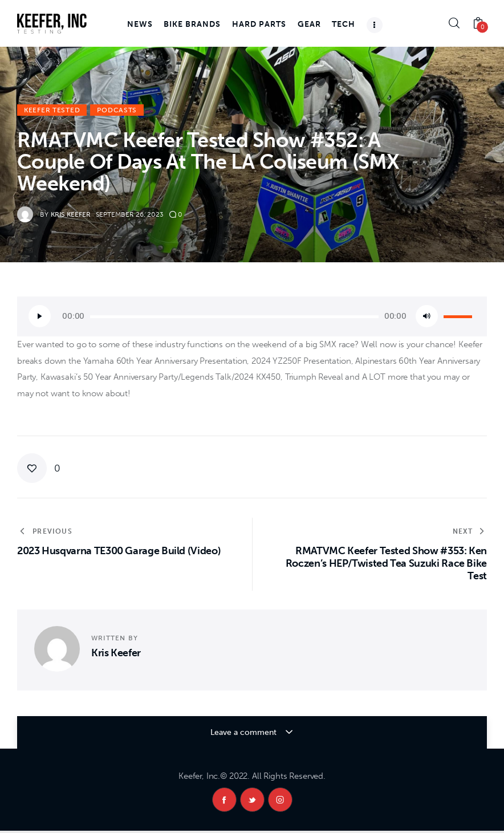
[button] (39, 468)
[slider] (234, 317)
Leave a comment (245, 732)
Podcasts (117, 110)
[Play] (40, 316)
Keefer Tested (52, 110)
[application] (252, 316)
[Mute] (427, 316)
